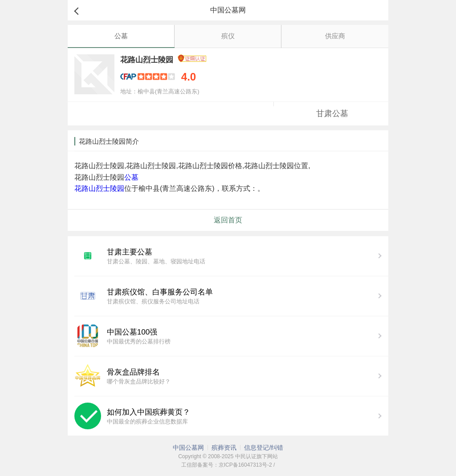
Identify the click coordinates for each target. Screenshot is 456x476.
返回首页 (228, 220)
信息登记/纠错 (264, 448)
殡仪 (228, 36)
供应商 (335, 36)
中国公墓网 (188, 448)
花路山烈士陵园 (99, 188)
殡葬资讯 (224, 448)
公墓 (121, 36)
